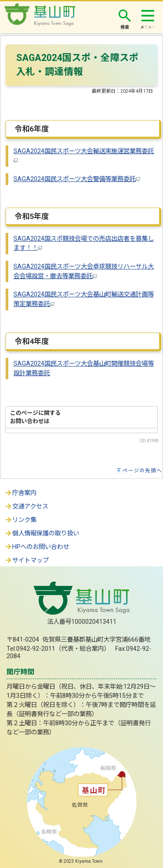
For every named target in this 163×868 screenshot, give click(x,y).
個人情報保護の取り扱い (42, 533)
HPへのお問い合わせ (37, 547)
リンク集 (20, 520)
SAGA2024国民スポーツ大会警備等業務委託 (77, 179)
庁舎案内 (20, 493)
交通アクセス (26, 506)
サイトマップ (27, 560)
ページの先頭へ (142, 471)
